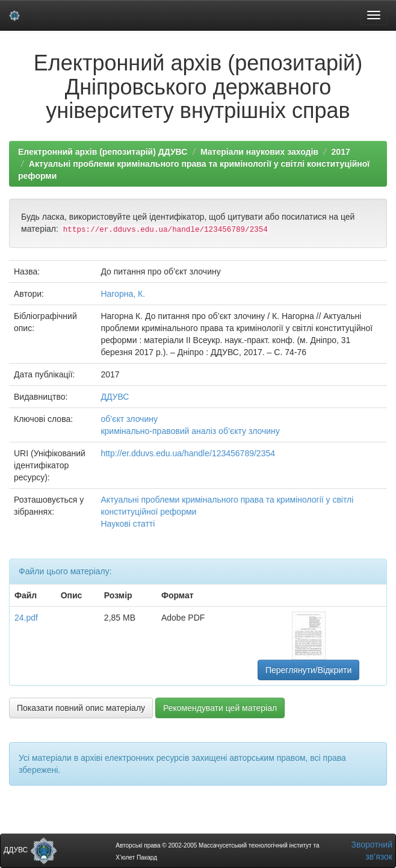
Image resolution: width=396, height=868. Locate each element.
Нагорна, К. (123, 294)
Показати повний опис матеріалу (81, 708)
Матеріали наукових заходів (259, 152)
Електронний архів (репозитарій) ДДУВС (103, 152)
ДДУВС (115, 397)
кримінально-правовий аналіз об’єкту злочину (190, 431)
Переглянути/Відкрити (308, 670)
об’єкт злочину (129, 419)
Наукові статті (128, 524)
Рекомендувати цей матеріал (220, 708)
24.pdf (26, 618)
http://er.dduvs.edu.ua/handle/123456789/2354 (188, 453)
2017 (341, 152)
